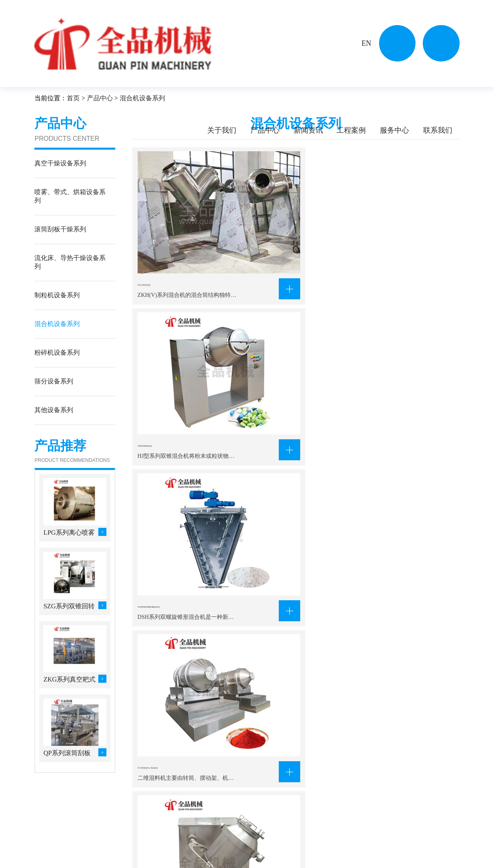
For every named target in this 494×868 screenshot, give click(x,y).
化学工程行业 (221, 825)
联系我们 (438, 130)
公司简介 (46, 825)
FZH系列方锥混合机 (279, 585)
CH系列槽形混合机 (277, 469)
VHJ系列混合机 (383, 469)
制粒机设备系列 (122, 847)
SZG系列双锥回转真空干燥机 (69, 607)
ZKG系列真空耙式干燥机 (69, 680)
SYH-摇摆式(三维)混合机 (286, 352)
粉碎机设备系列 (122, 857)
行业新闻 (284, 836)
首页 (73, 98)
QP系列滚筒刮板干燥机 (67, 754)
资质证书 (46, 857)
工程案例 (351, 130)
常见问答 (284, 847)
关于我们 (222, 130)
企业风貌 (46, 847)
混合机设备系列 (142, 98)
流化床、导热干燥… (179, 836)
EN (366, 43)
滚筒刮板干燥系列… (128, 836)
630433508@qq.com (383, 856)
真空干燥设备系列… (128, 825)
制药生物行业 (221, 847)
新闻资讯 (308, 130)
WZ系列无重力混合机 (170, 469)
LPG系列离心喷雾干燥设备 (69, 533)
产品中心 (265, 130)
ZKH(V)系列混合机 (166, 235)
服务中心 (394, 130)
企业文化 (46, 836)
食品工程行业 (221, 857)
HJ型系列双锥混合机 (280, 235)
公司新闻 (284, 825)
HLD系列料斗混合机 (169, 585)
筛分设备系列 (170, 857)
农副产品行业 (221, 836)
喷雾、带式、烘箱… (179, 825)
